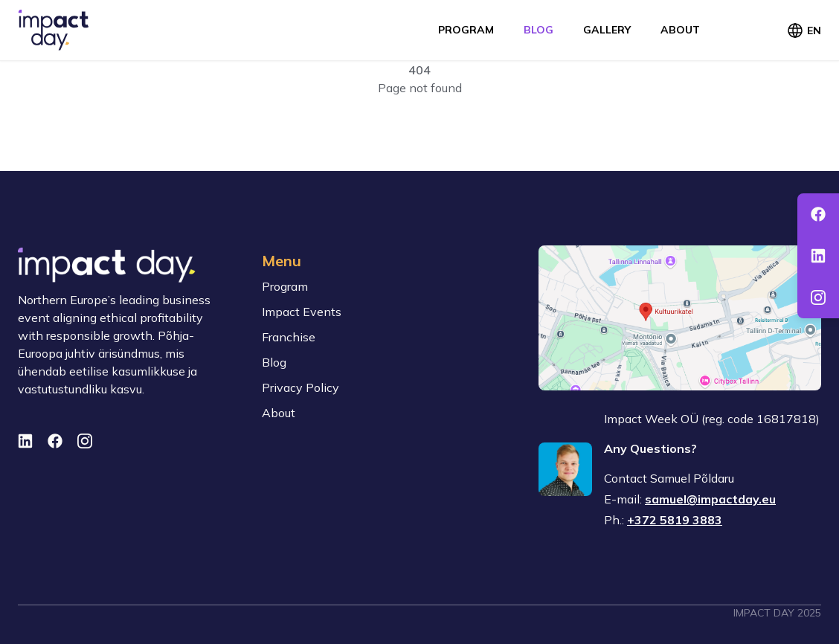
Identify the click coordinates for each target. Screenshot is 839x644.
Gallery (607, 30)
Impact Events (302, 312)
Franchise (289, 337)
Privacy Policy (300, 387)
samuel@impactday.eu (710, 499)
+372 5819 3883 (675, 520)
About (680, 30)
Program (466, 30)
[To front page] (54, 30)
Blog (539, 30)
